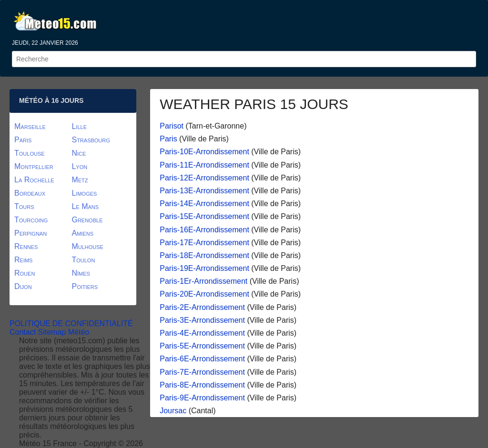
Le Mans (85, 206)
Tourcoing (31, 220)
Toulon (83, 260)
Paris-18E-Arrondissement (204, 255)
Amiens (82, 233)
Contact (23, 332)
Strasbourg (91, 140)
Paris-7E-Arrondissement (202, 372)
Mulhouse (87, 246)
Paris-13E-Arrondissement (204, 191)
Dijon (23, 286)
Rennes (26, 246)
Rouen (25, 273)
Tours (24, 206)
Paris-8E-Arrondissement (202, 385)
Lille (79, 126)
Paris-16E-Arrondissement (204, 230)
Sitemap (52, 332)
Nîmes (81, 273)
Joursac (173, 411)
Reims (23, 260)
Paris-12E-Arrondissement (204, 178)
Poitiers (85, 286)
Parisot (172, 126)
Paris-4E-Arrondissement (202, 333)
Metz (80, 180)
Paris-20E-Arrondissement (204, 294)
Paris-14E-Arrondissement (204, 204)
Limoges (84, 193)
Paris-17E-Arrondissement (204, 243)
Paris (168, 139)
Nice (79, 153)
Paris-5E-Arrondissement (202, 346)
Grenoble (87, 220)
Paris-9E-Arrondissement (202, 398)
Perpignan (30, 233)
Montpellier (34, 166)
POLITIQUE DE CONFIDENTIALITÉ (71, 324)
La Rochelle (34, 180)
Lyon (79, 166)
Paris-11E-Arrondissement (204, 165)
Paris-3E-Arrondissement (202, 320)
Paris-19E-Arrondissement (204, 268)
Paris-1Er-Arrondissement (203, 281)
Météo (79, 332)
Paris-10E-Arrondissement (204, 152)
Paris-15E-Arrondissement (204, 216)
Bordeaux (30, 193)
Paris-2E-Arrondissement (202, 307)
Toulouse (30, 153)
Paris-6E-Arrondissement (202, 359)
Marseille (30, 126)
